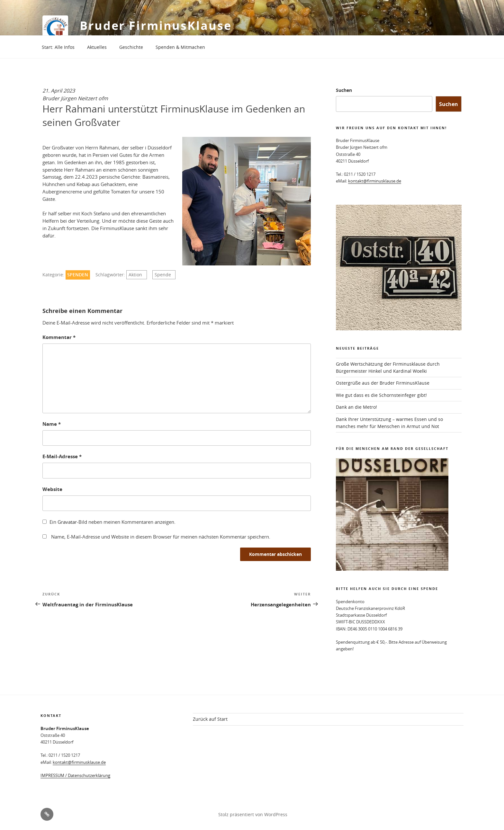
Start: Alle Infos (58, 47)
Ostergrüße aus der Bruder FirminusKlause (383, 383)
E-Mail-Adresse (62, 456)
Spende (163, 275)
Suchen (344, 90)
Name (52, 424)
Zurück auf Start (210, 719)
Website (52, 489)
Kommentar (59, 337)
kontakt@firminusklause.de (375, 181)
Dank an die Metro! (356, 407)
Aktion (135, 275)
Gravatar (67, 522)
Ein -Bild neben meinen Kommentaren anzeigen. (113, 522)
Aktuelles (97, 47)
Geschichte (131, 47)
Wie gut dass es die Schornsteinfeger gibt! (381, 395)
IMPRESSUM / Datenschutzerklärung (75, 775)
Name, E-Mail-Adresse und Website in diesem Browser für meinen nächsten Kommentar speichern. (161, 537)
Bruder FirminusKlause (156, 26)
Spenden (78, 275)
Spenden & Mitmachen (180, 47)
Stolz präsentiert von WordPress (253, 814)
